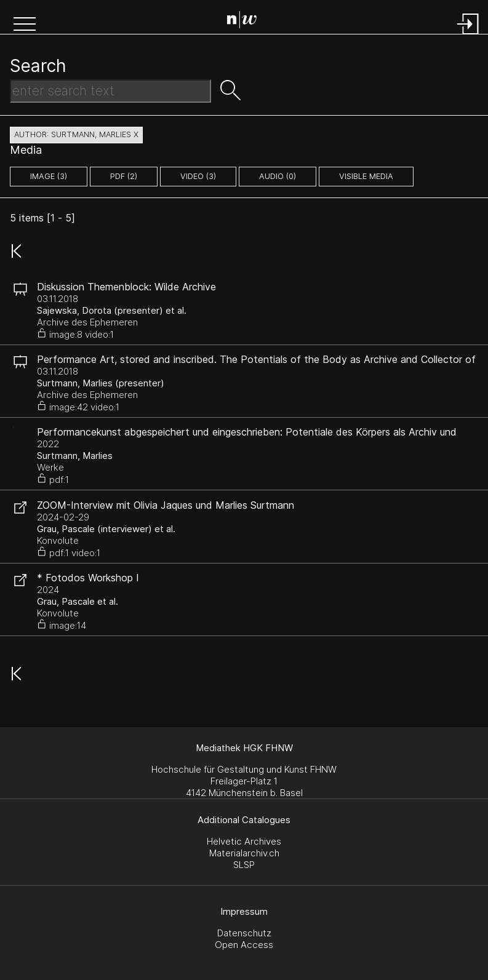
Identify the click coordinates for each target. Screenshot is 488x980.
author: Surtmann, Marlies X (76, 134)
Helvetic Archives (244, 841)
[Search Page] (246, 22)
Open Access (244, 945)
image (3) (49, 176)
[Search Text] (110, 91)
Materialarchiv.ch (244, 853)
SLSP (244, 865)
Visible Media (366, 176)
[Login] (468, 35)
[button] (25, 25)
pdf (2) (124, 176)
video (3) (198, 176)
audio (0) (278, 176)
